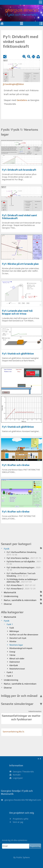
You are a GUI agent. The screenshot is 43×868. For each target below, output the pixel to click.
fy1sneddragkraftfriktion (13, 84)
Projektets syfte (21, 819)
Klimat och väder (17, 658)
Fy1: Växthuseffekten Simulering (22, 553)
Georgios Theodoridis (23, 772)
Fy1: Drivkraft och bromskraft (19, 170)
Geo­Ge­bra (22, 100)
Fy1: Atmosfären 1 (21, 585)
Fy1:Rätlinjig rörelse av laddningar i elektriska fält (22, 581)
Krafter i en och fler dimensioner (24, 635)
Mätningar (14, 631)
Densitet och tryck (18, 638)
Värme (12, 655)
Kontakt (17, 775)
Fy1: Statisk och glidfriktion (18, 354)
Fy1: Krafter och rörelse (16, 465)
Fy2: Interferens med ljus (24, 558)
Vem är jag (18, 822)
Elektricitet (15, 662)
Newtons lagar (16, 645)
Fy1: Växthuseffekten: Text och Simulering (21, 575)
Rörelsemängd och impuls (21, 648)
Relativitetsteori (17, 669)
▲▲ (39, 758)
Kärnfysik (14, 665)
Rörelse (13, 641)
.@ (23, 800)
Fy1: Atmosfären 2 (21, 589)
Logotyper (18, 778)
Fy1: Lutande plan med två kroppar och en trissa (17, 312)
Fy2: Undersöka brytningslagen (24, 569)
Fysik (12, 628)
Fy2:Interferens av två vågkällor (24, 563)
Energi (12, 652)
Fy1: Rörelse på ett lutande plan (20, 264)
